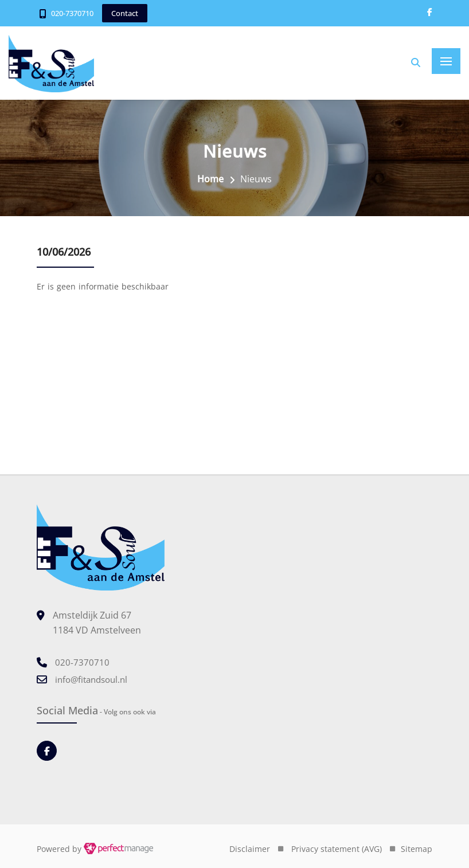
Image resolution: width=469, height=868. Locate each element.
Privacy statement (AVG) (337, 849)
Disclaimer (250, 849)
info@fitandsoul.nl (91, 679)
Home (210, 179)
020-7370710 (72, 13)
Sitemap (417, 849)
